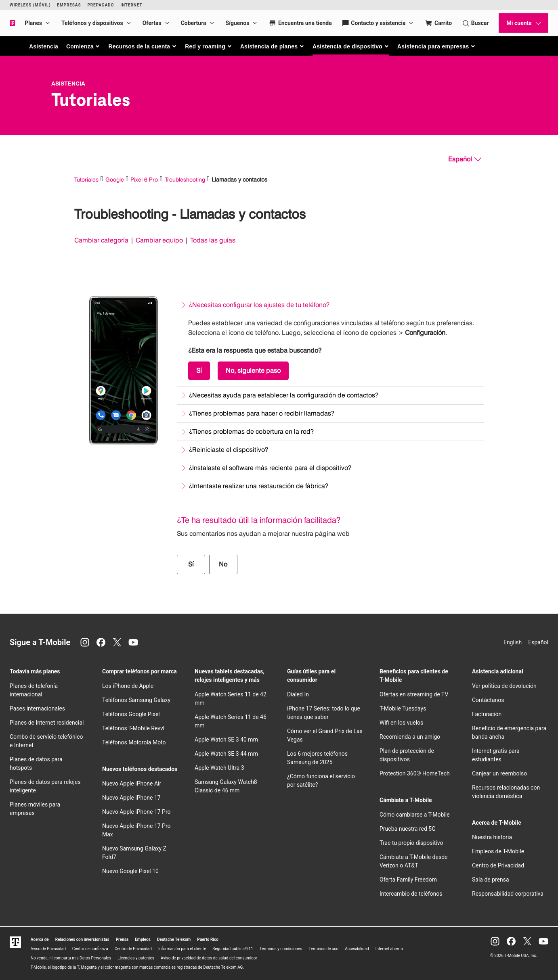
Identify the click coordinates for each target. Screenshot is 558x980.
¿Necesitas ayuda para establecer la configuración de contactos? (284, 395)
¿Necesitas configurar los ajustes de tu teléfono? (259, 305)
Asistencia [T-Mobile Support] (68, 84)
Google (115, 179)
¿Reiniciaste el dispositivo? (229, 450)
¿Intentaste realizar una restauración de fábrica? (259, 486)
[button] (83, 46)
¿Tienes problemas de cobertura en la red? (251, 431)
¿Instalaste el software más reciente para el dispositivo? (270, 468)
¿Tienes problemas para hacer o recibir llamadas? (262, 413)
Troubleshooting (185, 179)
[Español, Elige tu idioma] (465, 159)
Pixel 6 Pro (144, 179)
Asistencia (44, 46)
